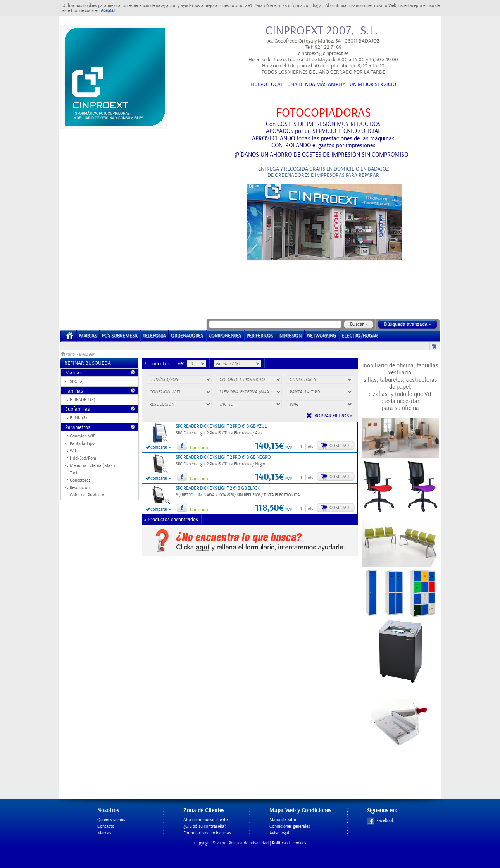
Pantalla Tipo (82, 443)
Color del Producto (87, 495)
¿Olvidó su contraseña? (205, 826)
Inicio (68, 355)
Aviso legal (279, 833)
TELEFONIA (154, 336)
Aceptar (108, 11)
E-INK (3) (78, 418)
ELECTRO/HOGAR (359, 336)
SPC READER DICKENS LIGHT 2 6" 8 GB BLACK (218, 488)
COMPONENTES (225, 336)
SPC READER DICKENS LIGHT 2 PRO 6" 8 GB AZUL (221, 426)
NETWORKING (322, 336)
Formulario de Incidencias (207, 833)
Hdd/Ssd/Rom (83, 458)
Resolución (80, 488)
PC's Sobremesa (120, 336)
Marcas (88, 336)
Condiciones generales (290, 826)
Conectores (80, 480)
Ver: (182, 363)
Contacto (106, 826)
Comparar (159, 448)
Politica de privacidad (249, 843)
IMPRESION (290, 336)
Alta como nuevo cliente (205, 820)
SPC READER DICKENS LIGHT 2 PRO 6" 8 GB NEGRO (223, 457)
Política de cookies (289, 843)
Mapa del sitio (283, 820)
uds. (310, 447)
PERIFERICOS (260, 336)
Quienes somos (111, 820)
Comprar (339, 446)
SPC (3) (77, 381)
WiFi (74, 451)
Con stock (199, 448)
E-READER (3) (83, 400)
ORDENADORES (187, 336)
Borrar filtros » (333, 416)
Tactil (75, 473)
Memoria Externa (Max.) (92, 466)
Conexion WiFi (83, 436)
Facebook (380, 821)
